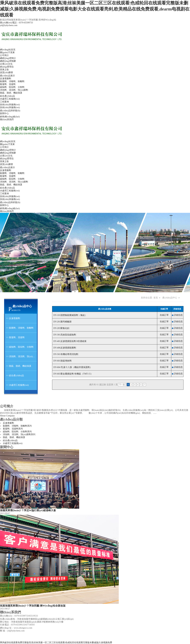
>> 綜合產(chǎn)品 (14, 376)
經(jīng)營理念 (7, 67)
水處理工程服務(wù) (10, 99)
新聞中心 (4, 113)
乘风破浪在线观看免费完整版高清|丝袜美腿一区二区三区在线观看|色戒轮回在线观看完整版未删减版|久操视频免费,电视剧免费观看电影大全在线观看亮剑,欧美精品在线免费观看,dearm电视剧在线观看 (95, 9)
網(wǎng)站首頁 (8, 50)
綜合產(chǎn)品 (7, 96)
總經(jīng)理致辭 (8, 61)
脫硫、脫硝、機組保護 (11, 93)
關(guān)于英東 (7, 52)
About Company (7, 416)
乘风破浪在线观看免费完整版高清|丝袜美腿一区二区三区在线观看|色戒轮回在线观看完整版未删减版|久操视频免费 (56, 642)
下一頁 (122, 385)
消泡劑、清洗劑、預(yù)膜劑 (14, 182)
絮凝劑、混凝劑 (8, 176)
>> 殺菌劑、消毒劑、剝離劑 (19, 328)
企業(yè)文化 (6, 64)
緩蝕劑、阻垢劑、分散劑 (12, 87)
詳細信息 (178, 315)
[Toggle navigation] (0, 47)
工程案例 (4, 102)
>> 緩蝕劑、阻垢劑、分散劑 (19, 347)
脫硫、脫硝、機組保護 (11, 185)
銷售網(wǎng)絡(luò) (10, 117)
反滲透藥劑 (6, 79)
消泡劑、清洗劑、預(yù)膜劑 (14, 90)
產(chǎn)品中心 (170, 298)
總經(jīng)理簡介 (8, 58)
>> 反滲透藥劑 (13, 318)
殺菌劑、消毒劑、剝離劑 (12, 173)
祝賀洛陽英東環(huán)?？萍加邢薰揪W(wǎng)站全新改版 (33, 606)
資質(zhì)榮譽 (6, 72)
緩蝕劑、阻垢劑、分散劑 (12, 179)
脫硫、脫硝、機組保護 (14, 437)
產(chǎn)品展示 (7, 76)
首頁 (156, 298)
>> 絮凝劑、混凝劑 (15, 337)
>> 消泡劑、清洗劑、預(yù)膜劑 (21, 356)
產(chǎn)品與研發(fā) (10, 111)
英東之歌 (4, 70)
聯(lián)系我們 (7, 120)
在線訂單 (164, 315)
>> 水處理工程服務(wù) (17, 385)
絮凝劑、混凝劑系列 (13, 429)
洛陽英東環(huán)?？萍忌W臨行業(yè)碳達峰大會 (28, 510)
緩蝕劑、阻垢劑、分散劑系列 (17, 432)
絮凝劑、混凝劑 (8, 84)
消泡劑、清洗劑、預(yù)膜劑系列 (19, 434)
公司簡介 (4, 55)
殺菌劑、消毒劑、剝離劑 (12, 81)
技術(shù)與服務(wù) (10, 105)
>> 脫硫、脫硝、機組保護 (18, 366)
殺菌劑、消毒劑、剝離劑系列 (17, 426)
